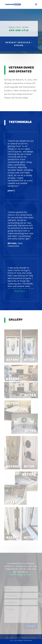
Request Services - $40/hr (19, 35)
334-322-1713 (19, 22)
